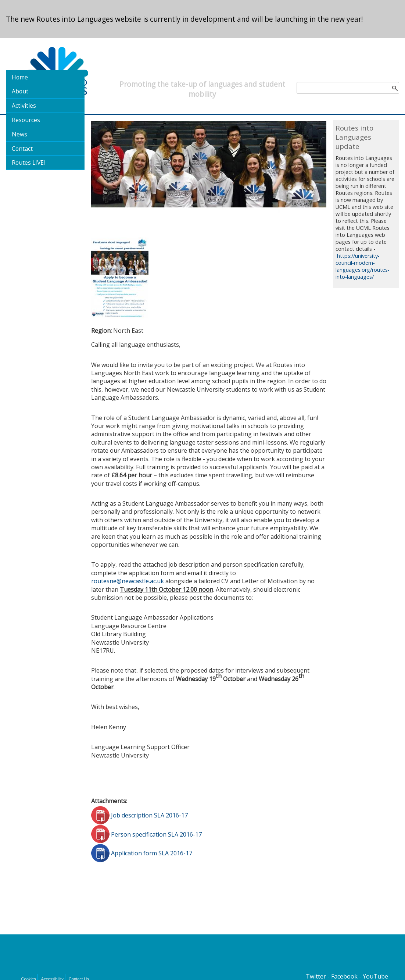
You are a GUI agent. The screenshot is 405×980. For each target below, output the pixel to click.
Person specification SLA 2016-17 (156, 834)
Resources (26, 120)
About (20, 91)
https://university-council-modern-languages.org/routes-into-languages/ (363, 266)
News (19, 134)
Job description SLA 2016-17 (149, 815)
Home (20, 77)
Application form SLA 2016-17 (152, 853)
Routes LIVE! (28, 163)
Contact (22, 149)
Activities (24, 106)
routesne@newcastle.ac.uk (128, 581)
